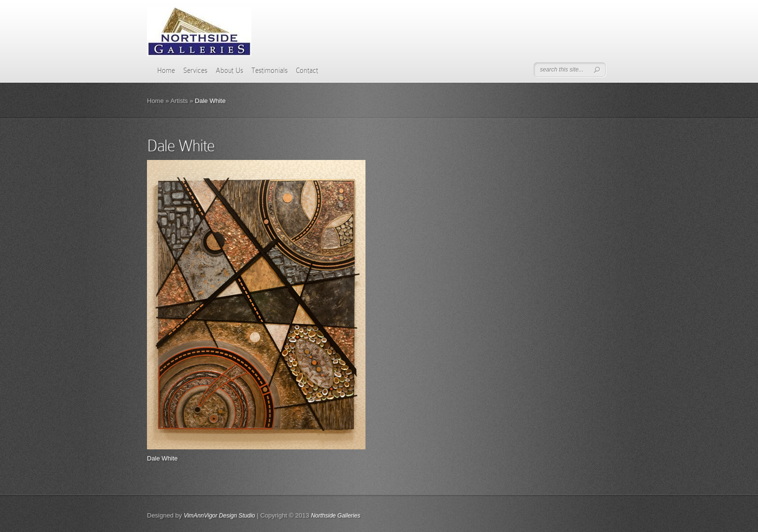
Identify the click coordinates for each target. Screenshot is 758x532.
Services (195, 71)
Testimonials (270, 71)
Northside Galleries (335, 516)
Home (166, 71)
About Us (229, 71)
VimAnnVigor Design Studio (219, 516)
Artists (179, 101)
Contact (307, 71)
